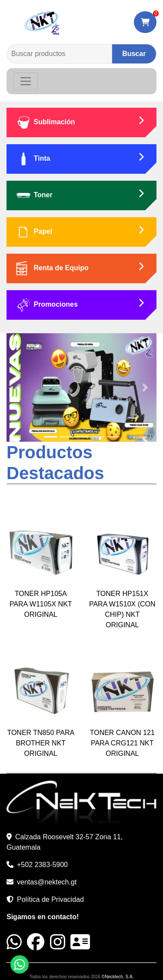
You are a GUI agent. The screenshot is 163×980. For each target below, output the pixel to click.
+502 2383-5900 (42, 865)
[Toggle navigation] (26, 81)
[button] (18, 387)
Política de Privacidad (50, 899)
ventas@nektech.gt (47, 882)
